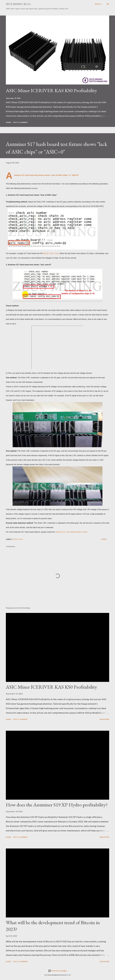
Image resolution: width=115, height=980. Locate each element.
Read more (104, 719)
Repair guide (18, 539)
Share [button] (8, 122)
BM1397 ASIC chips (51, 253)
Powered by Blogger (57, 971)
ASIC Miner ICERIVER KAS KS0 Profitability (51, 90)
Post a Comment (20, 122)
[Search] (98, 4)
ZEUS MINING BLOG (18, 4)
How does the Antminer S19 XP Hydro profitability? (57, 805)
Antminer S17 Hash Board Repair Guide (71, 532)
